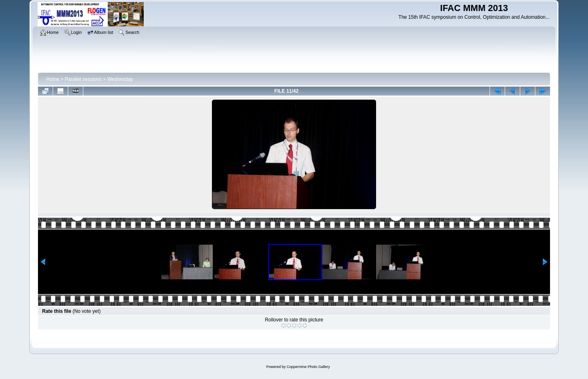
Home (53, 79)
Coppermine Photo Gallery (308, 367)
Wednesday (120, 79)
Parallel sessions (83, 79)
